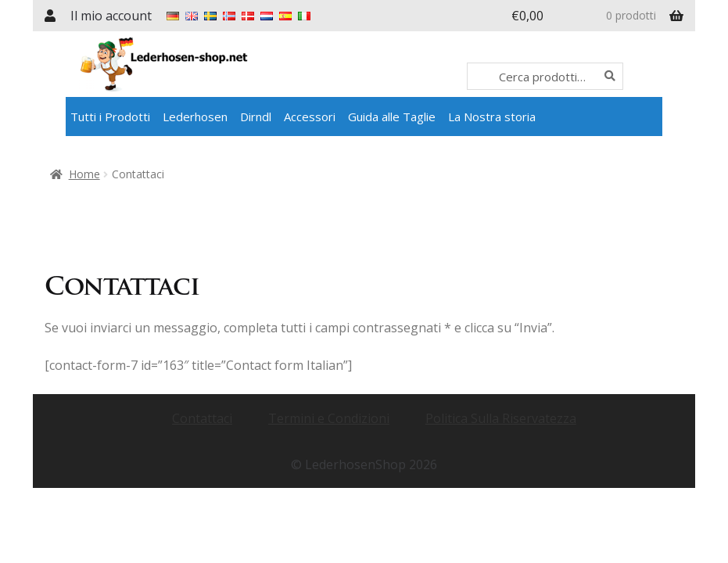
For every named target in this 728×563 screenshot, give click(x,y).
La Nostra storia (492, 117)
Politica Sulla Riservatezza (501, 418)
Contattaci (202, 418)
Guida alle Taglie (392, 117)
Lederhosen (195, 117)
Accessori (310, 117)
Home (84, 174)
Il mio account (111, 16)
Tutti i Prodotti (110, 117)
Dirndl (256, 117)
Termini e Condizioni (329, 418)
